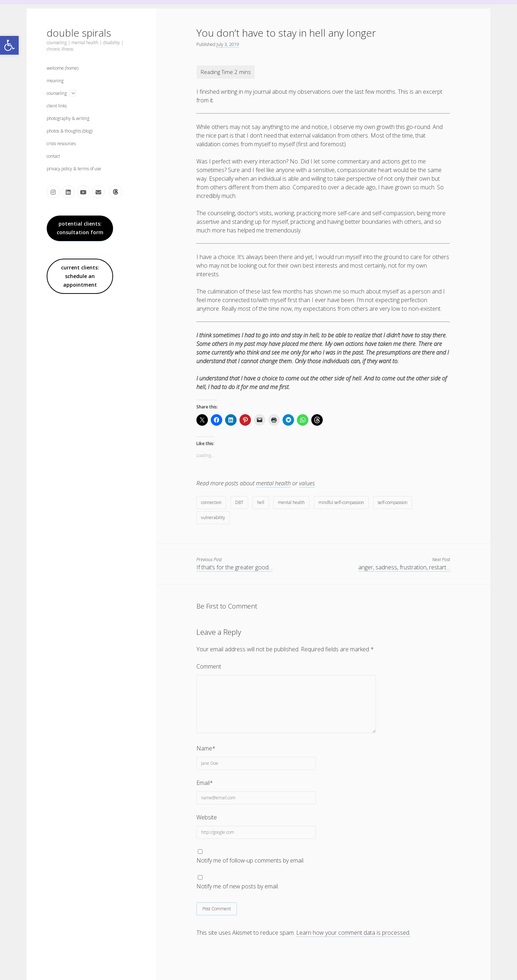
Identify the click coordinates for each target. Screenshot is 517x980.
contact (53, 156)
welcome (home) (62, 68)
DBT (239, 502)
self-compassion (393, 502)
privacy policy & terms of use (74, 169)
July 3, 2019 (228, 44)
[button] (9, 45)
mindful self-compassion (341, 502)
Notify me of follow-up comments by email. (250, 860)
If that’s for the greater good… (234, 567)
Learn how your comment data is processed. (353, 933)
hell (261, 502)
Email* (205, 783)
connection (211, 502)
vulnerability (213, 517)
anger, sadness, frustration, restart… (404, 567)
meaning (55, 81)
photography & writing (68, 118)
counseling (57, 93)
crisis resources (61, 144)
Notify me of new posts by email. (238, 886)
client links (57, 106)
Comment (209, 666)
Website (207, 817)
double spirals (79, 33)
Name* (206, 748)
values (307, 483)
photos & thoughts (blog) (69, 131)
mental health (273, 483)
